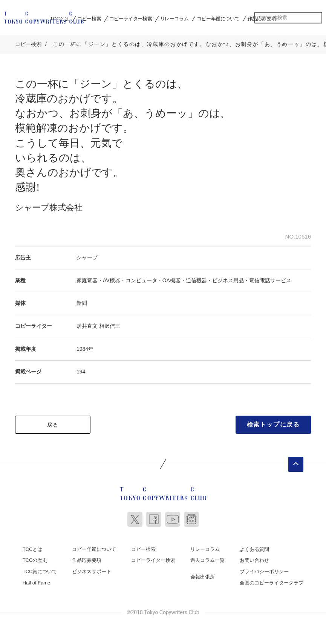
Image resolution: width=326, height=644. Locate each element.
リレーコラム (174, 18)
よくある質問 (254, 547)
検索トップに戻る (273, 422)
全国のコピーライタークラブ (272, 580)
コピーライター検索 (131, 18)
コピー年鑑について (218, 18)
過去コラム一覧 (207, 558)
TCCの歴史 (35, 558)
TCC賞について (40, 569)
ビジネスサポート (92, 569)
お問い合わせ (254, 558)
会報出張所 (203, 574)
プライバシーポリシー (264, 569)
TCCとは (33, 547)
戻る (53, 422)
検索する (317, 18)
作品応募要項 (87, 558)
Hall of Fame (37, 580)
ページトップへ (296, 462)
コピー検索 (89, 18)
